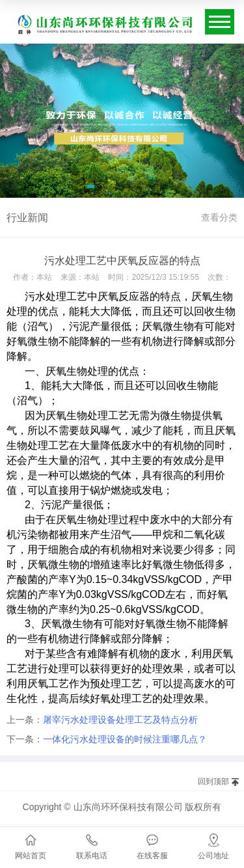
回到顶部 (213, 781)
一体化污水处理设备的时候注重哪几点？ (125, 739)
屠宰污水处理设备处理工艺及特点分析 (120, 720)
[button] (91, 189)
